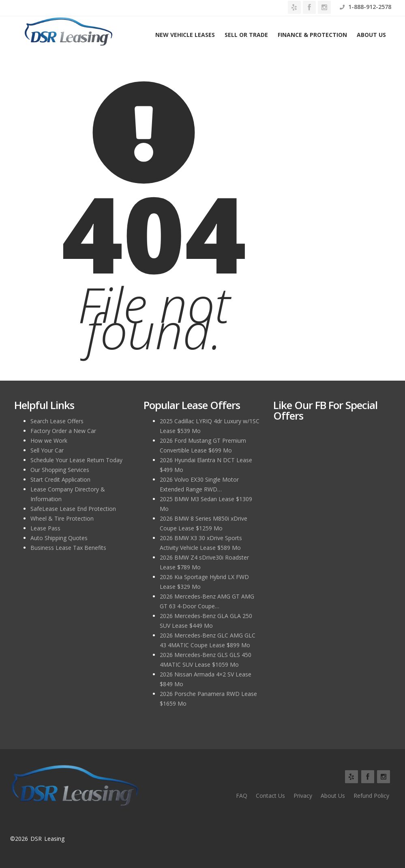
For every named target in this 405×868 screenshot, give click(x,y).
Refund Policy (371, 796)
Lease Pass (45, 528)
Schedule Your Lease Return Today (76, 460)
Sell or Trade (246, 35)
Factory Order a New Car (63, 431)
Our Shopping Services (60, 470)
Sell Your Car (47, 450)
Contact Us (270, 796)
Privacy (303, 796)
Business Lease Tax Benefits (68, 548)
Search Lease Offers (57, 421)
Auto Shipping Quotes (59, 538)
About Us (371, 35)
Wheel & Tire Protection (62, 518)
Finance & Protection (312, 35)
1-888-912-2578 (365, 7)
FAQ (242, 796)
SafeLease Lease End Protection (73, 509)
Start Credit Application (60, 479)
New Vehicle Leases (185, 35)
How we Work (49, 440)
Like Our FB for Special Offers (325, 410)
